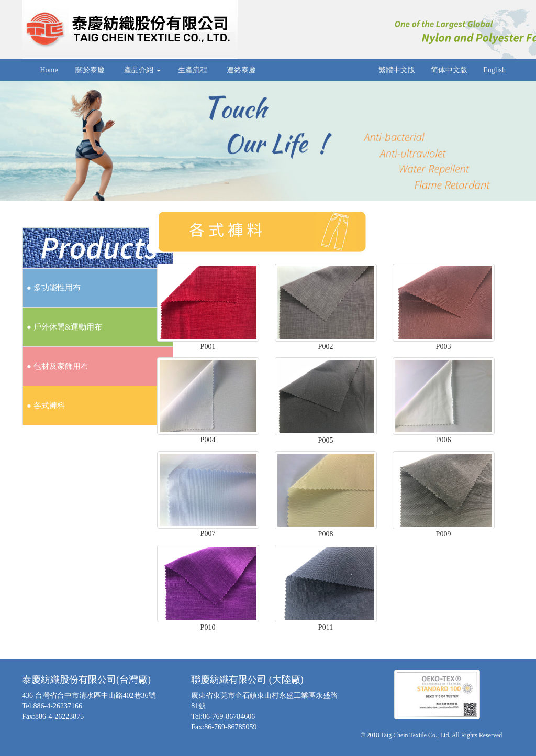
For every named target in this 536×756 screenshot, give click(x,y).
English (494, 70)
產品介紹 (142, 70)
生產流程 (193, 70)
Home (48, 70)
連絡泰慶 (242, 70)
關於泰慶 (90, 70)
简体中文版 (449, 70)
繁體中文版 (397, 70)
